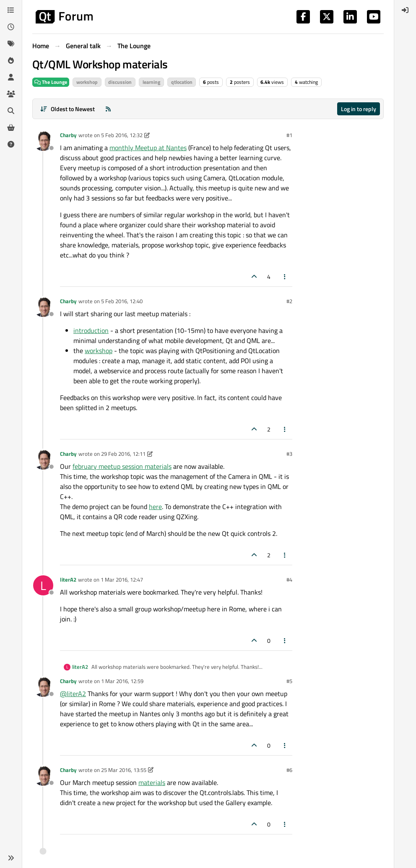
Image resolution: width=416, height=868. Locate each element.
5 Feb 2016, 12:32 (122, 135)
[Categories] (11, 10)
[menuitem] (405, 10)
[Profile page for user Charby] (43, 141)
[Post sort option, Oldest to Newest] (67, 109)
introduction (91, 330)
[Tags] (11, 44)
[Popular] (11, 60)
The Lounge (51, 82)
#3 (289, 454)
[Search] (11, 111)
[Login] (405, 10)
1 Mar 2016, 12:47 (122, 580)
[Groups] (11, 94)
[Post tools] (285, 277)
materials (152, 782)
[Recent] (11, 27)
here (155, 507)
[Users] (11, 77)
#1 (289, 135)
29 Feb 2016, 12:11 (123, 454)
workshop (99, 351)
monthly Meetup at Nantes (148, 148)
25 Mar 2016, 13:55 (124, 770)
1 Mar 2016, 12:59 (122, 681)
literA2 (68, 580)
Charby (68, 135)
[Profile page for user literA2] (43, 585)
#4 (289, 580)
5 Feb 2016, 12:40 (122, 301)
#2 (289, 301)
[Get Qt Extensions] (11, 127)
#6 (289, 770)
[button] (11, 858)
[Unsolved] (11, 144)
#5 (289, 681)
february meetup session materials (122, 466)
